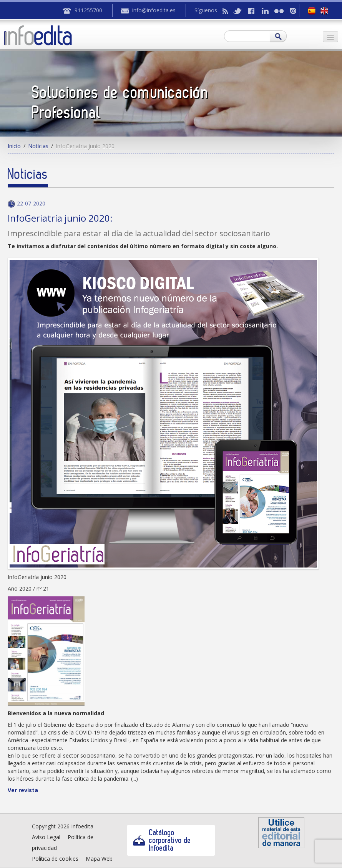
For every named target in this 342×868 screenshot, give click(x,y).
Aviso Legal (46, 837)
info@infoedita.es (154, 10)
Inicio (14, 146)
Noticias (38, 146)
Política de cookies (55, 859)
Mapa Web (99, 859)
